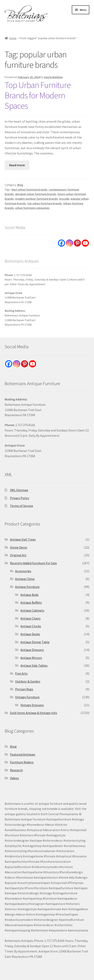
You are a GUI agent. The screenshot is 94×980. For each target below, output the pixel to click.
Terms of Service (22, 506)
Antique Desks (30, 634)
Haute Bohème (53, 77)
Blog (20, 185)
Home (13, 38)
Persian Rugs (24, 689)
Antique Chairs (30, 618)
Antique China (25, 579)
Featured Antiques (23, 754)
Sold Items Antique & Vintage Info (34, 713)
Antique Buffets (31, 602)
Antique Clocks (31, 626)
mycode (64, 199)
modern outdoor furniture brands (36, 199)
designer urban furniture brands (36, 194)
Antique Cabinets (32, 610)
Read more (17, 165)
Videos (14, 778)
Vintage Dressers (32, 705)
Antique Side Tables (34, 665)
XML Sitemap (19, 490)
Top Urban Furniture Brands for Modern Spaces (38, 95)
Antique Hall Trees (23, 539)
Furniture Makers (22, 762)
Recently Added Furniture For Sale (33, 563)
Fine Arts (21, 673)
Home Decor (19, 547)
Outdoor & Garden (28, 681)
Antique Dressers (32, 650)
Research (16, 770)
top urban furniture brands (45, 203)
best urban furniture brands (29, 190)
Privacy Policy (20, 498)
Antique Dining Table (35, 642)
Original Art (18, 555)
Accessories (23, 571)
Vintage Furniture (27, 697)
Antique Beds (29, 595)
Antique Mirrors (31, 658)
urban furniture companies (32, 208)
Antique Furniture (27, 587)
